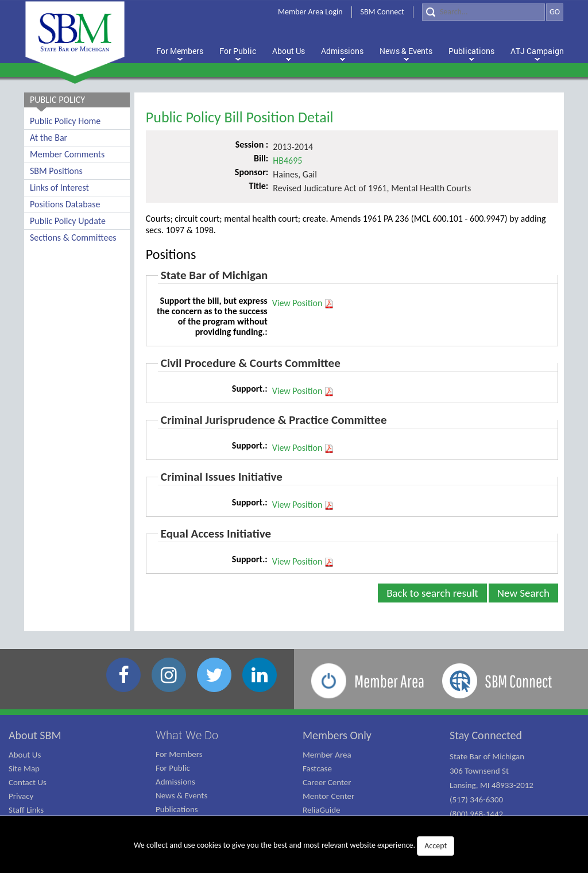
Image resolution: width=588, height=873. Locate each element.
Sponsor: (252, 172)
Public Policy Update (68, 221)
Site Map (24, 768)
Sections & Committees (73, 237)
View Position (303, 303)
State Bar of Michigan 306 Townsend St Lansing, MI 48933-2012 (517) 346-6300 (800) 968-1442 (492, 785)
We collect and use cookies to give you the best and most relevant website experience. (294, 846)
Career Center (327, 782)
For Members (179, 754)
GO (555, 12)
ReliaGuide (322, 810)
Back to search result (432, 593)
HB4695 (287, 161)
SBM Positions (56, 171)
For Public (173, 768)
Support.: (250, 389)
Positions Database (65, 204)
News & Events (181, 795)
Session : (252, 144)
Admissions (175, 782)
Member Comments (67, 154)
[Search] (483, 12)
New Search (523, 593)
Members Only (337, 735)
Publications (177, 809)
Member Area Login (310, 12)
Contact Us (28, 782)
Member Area (327, 755)
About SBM (35, 735)
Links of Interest (59, 188)
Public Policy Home (65, 121)
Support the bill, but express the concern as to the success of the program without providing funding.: (212, 316)
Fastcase (317, 768)
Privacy (21, 796)
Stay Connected (486, 735)
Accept (436, 846)
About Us (25, 755)
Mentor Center (328, 796)
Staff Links (26, 810)
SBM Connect (382, 12)
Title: (258, 186)
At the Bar (49, 138)
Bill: (261, 158)
